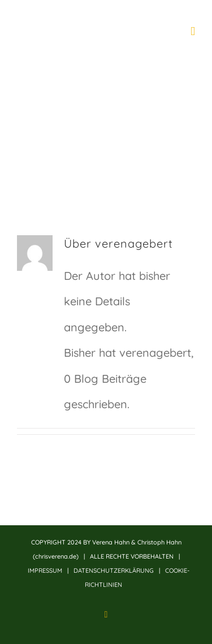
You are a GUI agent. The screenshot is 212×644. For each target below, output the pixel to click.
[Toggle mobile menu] (193, 31)
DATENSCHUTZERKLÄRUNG (114, 570)
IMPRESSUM (45, 570)
